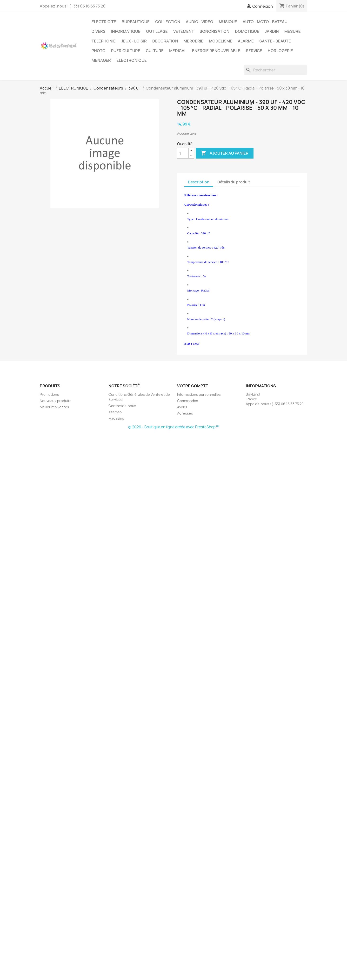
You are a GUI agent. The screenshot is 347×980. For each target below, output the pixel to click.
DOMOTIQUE (247, 31)
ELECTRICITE (104, 22)
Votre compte (193, 386)
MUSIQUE (228, 22)
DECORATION (165, 41)
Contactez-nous (122, 406)
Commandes (188, 401)
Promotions (49, 394)
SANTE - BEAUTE (275, 41)
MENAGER (101, 60)
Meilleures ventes (54, 407)
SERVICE (254, 51)
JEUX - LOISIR (134, 41)
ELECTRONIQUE (132, 60)
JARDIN (272, 31)
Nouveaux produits (56, 401)
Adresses (185, 413)
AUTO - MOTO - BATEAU (265, 22)
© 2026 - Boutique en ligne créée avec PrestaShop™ (174, 427)
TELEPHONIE (104, 41)
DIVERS (99, 31)
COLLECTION (168, 22)
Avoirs (182, 407)
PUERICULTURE (126, 51)
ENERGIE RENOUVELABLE (216, 51)
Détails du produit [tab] (234, 182)
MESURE (293, 31)
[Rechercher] (275, 70)
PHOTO (99, 51)
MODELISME (221, 41)
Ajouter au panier (225, 153)
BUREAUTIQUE (136, 22)
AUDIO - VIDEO (200, 22)
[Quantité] (183, 153)
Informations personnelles (199, 394)
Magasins (116, 418)
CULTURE (155, 51)
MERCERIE (194, 41)
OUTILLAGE (157, 31)
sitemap (115, 412)
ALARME (246, 41)
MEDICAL (178, 51)
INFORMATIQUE (126, 31)
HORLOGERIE (280, 51)
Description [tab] (199, 182)
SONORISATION (214, 31)
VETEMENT (184, 31)
